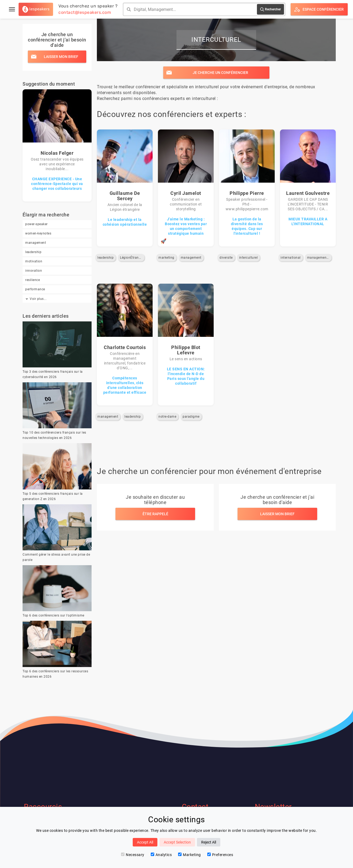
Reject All (209, 842)
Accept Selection (177, 842)
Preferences (220, 855)
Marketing (190, 855)
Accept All (145, 842)
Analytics (161, 855)
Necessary (133, 855)
